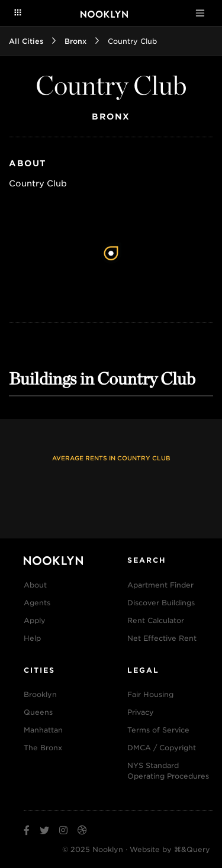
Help (32, 638)
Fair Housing (150, 694)
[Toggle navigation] (200, 13)
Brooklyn (40, 694)
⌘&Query (192, 849)
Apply (35, 620)
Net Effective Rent (162, 638)
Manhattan (43, 730)
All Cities (26, 41)
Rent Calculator (156, 620)
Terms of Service (158, 730)
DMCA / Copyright (162, 748)
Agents (37, 603)
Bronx (75, 41)
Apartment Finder (160, 585)
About (35, 585)
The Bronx (43, 748)
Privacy (141, 712)
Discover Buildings (161, 603)
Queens (38, 712)
